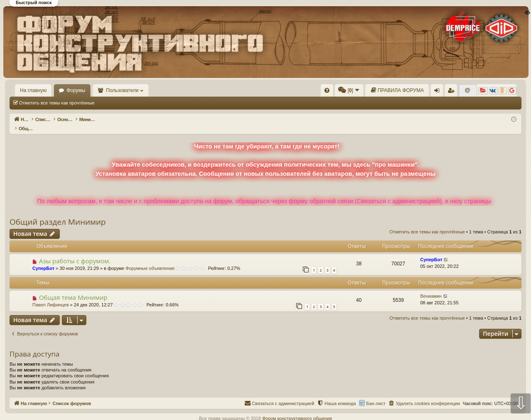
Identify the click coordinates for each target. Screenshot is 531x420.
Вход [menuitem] (439, 92)
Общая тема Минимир (73, 289)
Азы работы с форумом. (75, 252)
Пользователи (122, 90)
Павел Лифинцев (51, 296)
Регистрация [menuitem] (453, 92)
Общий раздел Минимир (58, 213)
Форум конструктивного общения (297, 410)
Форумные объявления (150, 260)
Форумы (76, 90)
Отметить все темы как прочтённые (57, 103)
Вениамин (431, 287)
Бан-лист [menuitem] (376, 395)
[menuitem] (327, 90)
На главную (33, 90)
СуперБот (43, 260)
